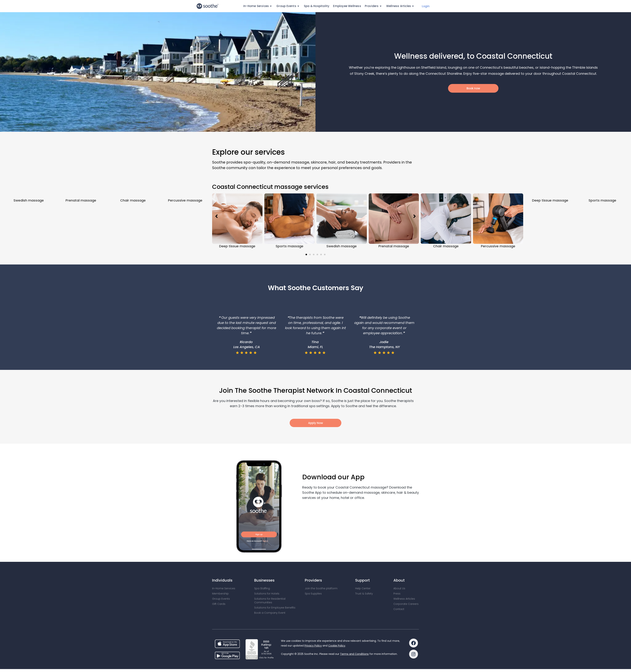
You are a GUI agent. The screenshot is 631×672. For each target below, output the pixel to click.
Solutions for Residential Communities (270, 601)
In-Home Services (258, 6)
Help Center (363, 588)
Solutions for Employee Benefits (275, 608)
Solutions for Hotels (267, 594)
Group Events (288, 6)
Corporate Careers (406, 604)
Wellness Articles (401, 6)
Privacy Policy (313, 646)
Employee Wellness (347, 6)
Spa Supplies (313, 594)
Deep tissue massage (237, 246)
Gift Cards (219, 604)
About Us (399, 588)
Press (397, 594)
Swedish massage (29, 246)
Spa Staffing (262, 588)
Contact (399, 609)
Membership (220, 594)
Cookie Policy (337, 646)
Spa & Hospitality (317, 6)
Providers (374, 6)
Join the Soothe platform (321, 588)
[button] (306, 255)
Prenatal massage (81, 246)
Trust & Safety (364, 594)
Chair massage (133, 246)
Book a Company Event (270, 613)
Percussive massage (185, 246)
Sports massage (289, 246)
